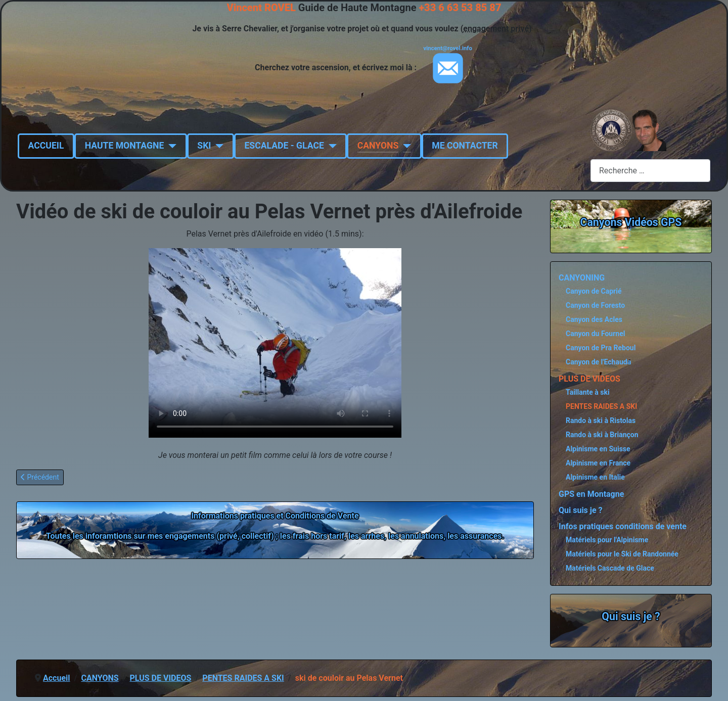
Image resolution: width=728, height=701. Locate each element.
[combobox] (650, 171)
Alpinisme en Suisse (598, 449)
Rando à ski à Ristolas (601, 420)
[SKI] (217, 146)
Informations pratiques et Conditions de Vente (275, 516)
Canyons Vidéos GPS (631, 222)
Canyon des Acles (594, 319)
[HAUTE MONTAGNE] (170, 146)
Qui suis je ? (581, 510)
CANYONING (582, 278)
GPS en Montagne (591, 494)
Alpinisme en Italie (595, 477)
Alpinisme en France (598, 463)
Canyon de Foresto (595, 305)
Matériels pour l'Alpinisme (607, 540)
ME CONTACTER (465, 146)
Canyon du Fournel (595, 334)
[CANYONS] (405, 146)
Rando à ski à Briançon (602, 435)
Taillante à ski (588, 392)
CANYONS (378, 146)
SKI (204, 146)
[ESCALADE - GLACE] (330, 146)
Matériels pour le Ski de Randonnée (622, 554)
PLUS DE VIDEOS (589, 379)
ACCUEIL (46, 146)
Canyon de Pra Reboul (601, 348)
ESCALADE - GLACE (284, 146)
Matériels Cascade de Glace (610, 568)
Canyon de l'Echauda (598, 362)
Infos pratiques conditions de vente (623, 526)
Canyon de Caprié (594, 291)
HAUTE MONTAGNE (125, 146)
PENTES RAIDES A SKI (601, 406)
